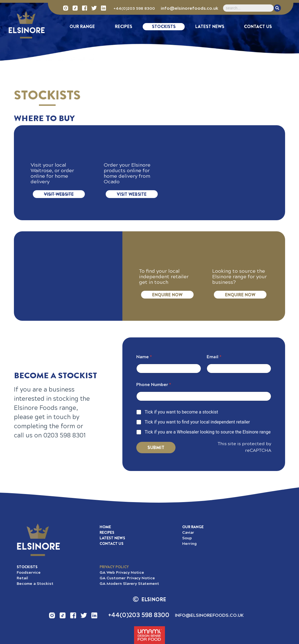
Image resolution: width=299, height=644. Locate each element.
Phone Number (154, 384)
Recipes (123, 27)
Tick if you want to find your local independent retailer (197, 422)
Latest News (210, 27)
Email (214, 357)
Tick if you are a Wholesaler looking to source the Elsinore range (208, 432)
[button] (114, 567)
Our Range (82, 27)
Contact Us (258, 27)
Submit (156, 447)
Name (144, 357)
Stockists (164, 27)
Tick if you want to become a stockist (181, 412)
